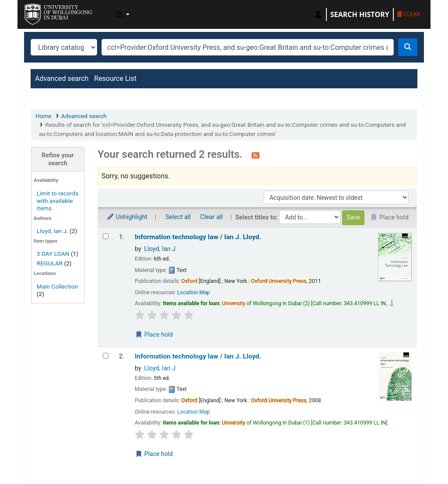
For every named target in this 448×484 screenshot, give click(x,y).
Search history (360, 14)
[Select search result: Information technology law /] (106, 236)
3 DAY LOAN (53, 254)
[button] (122, 14)
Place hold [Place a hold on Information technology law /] (154, 334)
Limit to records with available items (58, 201)
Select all (178, 217)
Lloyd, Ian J (160, 249)
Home (44, 116)
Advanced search (62, 78)
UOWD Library (46, 12)
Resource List (115, 78)
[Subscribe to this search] (255, 155)
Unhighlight (127, 217)
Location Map (194, 292)
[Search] (408, 47)
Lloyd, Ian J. (52, 231)
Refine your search (58, 159)
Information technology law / (198, 237)
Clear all (212, 217)
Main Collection (58, 286)
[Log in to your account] (318, 14)
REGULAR (50, 263)
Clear (409, 14)
